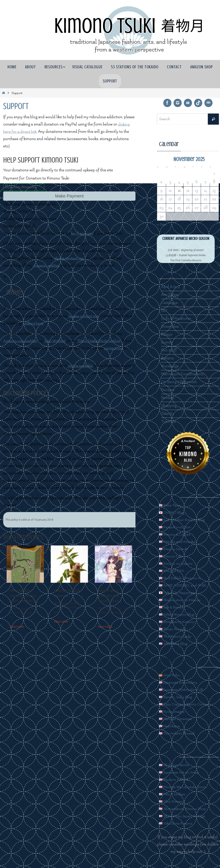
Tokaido (168, 414)
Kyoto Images (172, 712)
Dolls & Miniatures (176, 319)
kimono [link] (30, 139)
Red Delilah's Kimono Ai (181, 578)
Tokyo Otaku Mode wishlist (102, 341)
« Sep (162, 224)
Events (167, 342)
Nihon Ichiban (172, 794)
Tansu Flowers (173, 629)
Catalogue (170, 303)
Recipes (168, 390)
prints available (81, 366)
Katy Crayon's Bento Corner (185, 704)
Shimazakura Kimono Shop (184, 809)
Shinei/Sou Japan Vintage (183, 816)
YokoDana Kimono (176, 823)
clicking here (34, 323)
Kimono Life (171, 556)
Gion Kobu (170, 675)
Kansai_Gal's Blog (176, 697)
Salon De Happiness (178, 593)
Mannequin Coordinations (183, 374)
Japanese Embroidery (179, 682)
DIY (164, 311)
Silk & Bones (171, 607)
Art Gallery (170, 295)
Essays (167, 334)
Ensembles (170, 326)
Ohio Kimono (172, 802)
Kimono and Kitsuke (178, 542)
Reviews (168, 398)
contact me (114, 348)
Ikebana (167, 358)
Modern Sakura (174, 780)
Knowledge (170, 366)
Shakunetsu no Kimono (181, 600)
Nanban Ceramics (176, 719)
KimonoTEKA (172, 571)
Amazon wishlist (47, 265)
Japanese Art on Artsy (179, 772)
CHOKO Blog (172, 513)
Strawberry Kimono (178, 622)
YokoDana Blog (174, 644)
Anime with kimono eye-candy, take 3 (110, 596)
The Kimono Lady (176, 636)
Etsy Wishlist (56, 341)
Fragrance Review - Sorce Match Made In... (24, 596)
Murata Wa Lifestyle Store (184, 787)
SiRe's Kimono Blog (178, 615)
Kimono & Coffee (175, 534)
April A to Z (171, 287)
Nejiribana (170, 726)
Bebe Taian (170, 505)
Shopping (169, 406)
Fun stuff (169, 350)
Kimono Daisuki (174, 549)
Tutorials (169, 422)
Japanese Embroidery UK (182, 690)
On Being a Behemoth (179, 382)
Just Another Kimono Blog (183, 520)
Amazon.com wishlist (21, 341)
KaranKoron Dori (175, 527)
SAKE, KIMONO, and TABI (184, 585)
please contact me (69, 258)
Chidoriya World (175, 765)
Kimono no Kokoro (177, 564)
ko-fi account (82, 233)
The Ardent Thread (177, 733)
